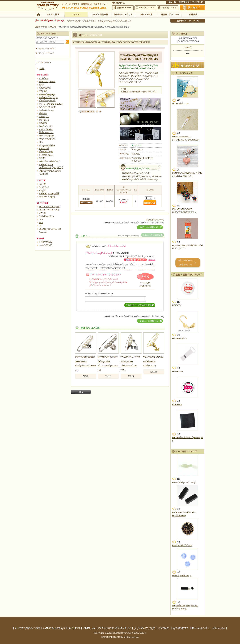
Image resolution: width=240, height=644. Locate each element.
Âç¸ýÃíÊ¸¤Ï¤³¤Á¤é (167, 8)
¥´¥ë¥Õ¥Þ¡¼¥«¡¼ (46, 155)
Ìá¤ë (81, 392)
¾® (190, 21)
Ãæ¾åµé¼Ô (44, 187)
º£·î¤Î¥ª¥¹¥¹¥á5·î (45, 242)
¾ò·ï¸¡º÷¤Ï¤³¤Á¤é (46, 53)
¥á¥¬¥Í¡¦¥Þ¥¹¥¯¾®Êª (47, 107)
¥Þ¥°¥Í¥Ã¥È (44, 149)
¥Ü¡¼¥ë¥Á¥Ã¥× (179, 338)
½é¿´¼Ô (42, 184)
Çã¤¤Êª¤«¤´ (192, 7)
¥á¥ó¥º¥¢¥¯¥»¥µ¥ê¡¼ (48, 197)
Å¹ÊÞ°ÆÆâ (193, 14)
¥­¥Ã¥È (76, 14)
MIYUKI (43, 213)
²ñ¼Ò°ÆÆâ (74, 628)
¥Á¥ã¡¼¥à (43, 113)
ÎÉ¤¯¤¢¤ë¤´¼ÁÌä (201, 628)
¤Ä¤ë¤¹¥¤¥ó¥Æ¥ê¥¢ (47, 139)
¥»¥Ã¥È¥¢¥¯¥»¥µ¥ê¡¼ (48, 98)
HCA (41, 223)
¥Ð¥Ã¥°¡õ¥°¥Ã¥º (46, 129)
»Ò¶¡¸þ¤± (43, 190)
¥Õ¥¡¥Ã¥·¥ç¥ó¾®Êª (47, 101)
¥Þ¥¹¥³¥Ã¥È (44, 120)
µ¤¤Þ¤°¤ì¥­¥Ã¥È (45, 245)
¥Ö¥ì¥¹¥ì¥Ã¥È (45, 88)
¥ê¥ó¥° (42, 85)
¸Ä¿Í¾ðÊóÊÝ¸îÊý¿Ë (144, 628)
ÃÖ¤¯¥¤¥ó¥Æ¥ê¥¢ (47, 136)
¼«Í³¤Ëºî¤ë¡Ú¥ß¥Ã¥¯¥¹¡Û (49, 161)
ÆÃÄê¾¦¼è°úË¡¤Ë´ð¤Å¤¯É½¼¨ (114, 628)
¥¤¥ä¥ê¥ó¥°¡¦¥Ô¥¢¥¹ (47, 82)
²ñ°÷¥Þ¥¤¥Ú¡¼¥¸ (123, 8)
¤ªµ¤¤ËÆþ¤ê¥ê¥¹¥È (145, 8)
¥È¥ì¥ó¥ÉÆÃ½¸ (146, 14)
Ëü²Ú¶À (42, 158)
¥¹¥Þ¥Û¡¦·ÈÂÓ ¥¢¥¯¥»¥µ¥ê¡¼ (51, 104)
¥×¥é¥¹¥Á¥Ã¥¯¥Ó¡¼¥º (182, 545)
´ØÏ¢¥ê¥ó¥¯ (164, 628)
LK (40, 226)
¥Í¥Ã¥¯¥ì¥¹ (43, 78)
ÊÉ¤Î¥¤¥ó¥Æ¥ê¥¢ (46, 133)
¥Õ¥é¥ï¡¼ (43, 123)
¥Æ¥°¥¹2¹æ (177, 305)
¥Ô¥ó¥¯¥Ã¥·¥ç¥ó (46, 152)
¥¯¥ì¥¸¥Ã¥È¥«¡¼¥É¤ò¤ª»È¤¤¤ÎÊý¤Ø (115, 21)
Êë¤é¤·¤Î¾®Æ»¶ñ (46, 110)
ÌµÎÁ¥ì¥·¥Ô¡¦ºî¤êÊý (123, 14)
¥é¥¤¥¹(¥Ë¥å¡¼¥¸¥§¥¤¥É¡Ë (184, 482)
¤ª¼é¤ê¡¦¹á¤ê (44, 117)
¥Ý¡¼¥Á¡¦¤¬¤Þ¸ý (46, 126)
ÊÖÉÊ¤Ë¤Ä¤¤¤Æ (156, 220)
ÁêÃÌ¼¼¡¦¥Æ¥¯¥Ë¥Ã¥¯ (170, 14)
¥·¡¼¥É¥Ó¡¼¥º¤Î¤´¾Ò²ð (27, 628)
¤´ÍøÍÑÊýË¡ (119, 2)
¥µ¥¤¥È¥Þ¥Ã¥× (198, 2)
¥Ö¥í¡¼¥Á (43, 91)
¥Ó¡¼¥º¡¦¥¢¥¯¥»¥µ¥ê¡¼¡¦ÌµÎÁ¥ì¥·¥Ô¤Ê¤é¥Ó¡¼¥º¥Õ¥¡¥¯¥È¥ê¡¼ (120, 633)
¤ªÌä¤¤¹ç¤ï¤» (184, 2)
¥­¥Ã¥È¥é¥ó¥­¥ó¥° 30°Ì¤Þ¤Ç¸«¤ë (185, 263)
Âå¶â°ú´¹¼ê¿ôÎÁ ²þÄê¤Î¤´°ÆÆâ (81, 21)
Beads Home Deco (46, 216)
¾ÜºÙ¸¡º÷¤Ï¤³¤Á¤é (47, 49)
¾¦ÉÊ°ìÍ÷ (172, 2)
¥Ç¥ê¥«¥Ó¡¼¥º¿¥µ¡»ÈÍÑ (49, 193)
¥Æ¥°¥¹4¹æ (177, 404)
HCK (41, 219)
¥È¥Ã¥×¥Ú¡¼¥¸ (41, 27)
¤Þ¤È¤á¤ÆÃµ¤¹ (53, 14)
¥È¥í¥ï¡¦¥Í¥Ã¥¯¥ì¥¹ (181, 104)
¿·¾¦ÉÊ (42, 69)
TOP (38, 14)
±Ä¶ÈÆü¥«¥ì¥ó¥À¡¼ (54, 628)
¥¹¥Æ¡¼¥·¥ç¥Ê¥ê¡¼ (47, 145)
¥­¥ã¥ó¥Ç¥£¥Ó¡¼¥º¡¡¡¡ (182, 576)
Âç (197, 21)
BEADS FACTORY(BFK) (49, 207)
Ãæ (194, 21)
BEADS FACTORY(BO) (49, 210)
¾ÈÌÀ (41, 142)
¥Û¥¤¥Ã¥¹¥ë (178, 371)
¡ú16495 (152, 260)
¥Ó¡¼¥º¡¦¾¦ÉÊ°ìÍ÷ (100, 14)
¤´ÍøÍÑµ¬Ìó (89, 628)
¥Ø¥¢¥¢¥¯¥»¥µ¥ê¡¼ (47, 94)
